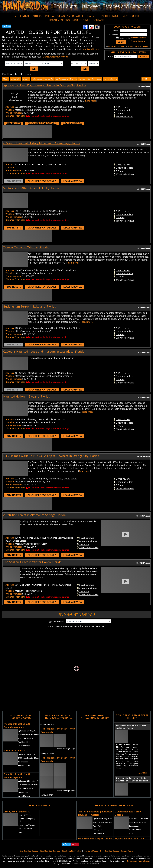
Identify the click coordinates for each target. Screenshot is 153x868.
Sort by (146, 79)
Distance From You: (15, 116)
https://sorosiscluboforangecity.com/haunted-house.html (44, 110)
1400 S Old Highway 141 (27, 820)
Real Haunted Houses (110, 851)
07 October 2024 (48, 724)
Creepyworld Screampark (17, 812)
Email (115, 31)
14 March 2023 (47, 795)
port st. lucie (84, 79)
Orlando (26, 79)
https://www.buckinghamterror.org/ (33, 331)
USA (20, 832)
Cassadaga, (134, 826)
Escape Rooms (127, 851)
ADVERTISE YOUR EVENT (138, 46)
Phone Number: (14, 113)
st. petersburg (62, 79)
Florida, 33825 (99, 830)
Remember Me (123, 38)
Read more (91, 101)
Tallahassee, (23, 762)
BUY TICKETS (14, 123)
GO (34, 69)
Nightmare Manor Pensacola (129, 838)
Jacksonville (16, 79)
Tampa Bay (49, 79)
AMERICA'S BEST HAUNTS (82, 16)
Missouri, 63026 (25, 829)
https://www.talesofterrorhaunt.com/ (33, 273)
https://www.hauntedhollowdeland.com (35, 422)
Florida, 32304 (24, 766)
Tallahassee (37, 79)
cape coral (97, 79)
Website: (10, 110)
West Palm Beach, (26, 738)
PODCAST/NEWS (55, 16)
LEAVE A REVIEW (73, 123)
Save (76, 844)
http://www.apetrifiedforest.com (31, 544)
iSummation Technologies (138, 861)
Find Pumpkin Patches (72, 851)
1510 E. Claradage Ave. (102, 822)
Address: (10, 107)
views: (25, 815)
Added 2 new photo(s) (66, 749)
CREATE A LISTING (116, 46)
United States (24, 746)
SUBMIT (144, 56)
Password (113, 35)
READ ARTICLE (143, 773)
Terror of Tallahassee (14, 751)
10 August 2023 (47, 753)
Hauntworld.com (90, 49)
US (19, 769)
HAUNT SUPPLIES (132, 16)
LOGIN (121, 42)
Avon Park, (97, 826)
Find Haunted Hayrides (50, 851)
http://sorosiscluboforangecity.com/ (33, 482)
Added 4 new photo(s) (66, 791)
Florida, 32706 (135, 830)
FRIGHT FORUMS (109, 16)
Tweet (8, 26)
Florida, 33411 (24, 742)
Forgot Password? (139, 38)
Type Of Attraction (56, 621)
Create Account (138, 41)
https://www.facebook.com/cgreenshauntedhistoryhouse (43, 376)
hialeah (73, 79)
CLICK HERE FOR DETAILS (42, 123)
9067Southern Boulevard (29, 735)
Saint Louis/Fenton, (27, 825)
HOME (14, 16)
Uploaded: (28, 731)
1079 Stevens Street (138, 822)
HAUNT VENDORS (59, 20)
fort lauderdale (110, 79)
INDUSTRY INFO (81, 20)
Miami (6, 79)
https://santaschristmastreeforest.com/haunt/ (38, 214)
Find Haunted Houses (29, 851)
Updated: (102, 819)
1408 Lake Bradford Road (29, 758)
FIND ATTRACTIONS (32, 16)
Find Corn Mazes (91, 851)
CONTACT (98, 20)
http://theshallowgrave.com (29, 591)
